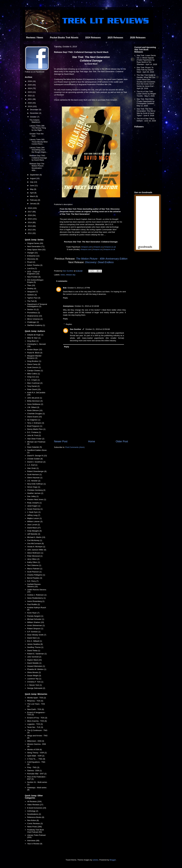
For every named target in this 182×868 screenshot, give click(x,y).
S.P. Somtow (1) (34, 632)
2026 (30, 81)
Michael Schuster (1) (36, 619)
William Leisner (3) (35, 521)
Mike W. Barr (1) (34, 338)
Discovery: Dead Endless (99, 262)
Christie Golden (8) (35, 459)
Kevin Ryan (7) (33, 613)
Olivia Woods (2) (34, 672)
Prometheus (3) (34, 313)
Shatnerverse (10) (35, 316)
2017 (30, 212)
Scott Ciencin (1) (34, 367)
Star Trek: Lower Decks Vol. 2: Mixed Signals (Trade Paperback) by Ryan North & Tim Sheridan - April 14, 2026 (147, 60)
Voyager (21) (32, 253)
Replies (69, 324)
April (32, 193)
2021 (30, 99)
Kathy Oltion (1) (34, 562)
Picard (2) (31, 262)
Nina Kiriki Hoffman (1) (36, 484)
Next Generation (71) (36, 246)
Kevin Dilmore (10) (35, 410)
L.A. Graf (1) (32, 465)
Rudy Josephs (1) (34, 503)
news (63, 275)
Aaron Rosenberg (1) (36, 601)
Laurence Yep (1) (34, 679)
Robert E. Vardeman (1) (37, 654)
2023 (30, 92)
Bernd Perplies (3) (35, 578)
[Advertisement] (91, 416)
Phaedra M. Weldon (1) (37, 669)
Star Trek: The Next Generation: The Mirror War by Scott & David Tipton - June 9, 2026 (146, 112)
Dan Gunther (76, 329)
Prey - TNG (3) (33, 767)
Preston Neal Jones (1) (37, 499)
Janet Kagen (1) (34, 506)
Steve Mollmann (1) (35, 553)
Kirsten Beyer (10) (35, 350)
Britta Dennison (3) (35, 401)
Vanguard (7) (32, 292)
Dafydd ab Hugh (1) (35, 335)
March (33, 196)
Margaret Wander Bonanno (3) (34, 357)
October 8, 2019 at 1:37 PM (79, 288)
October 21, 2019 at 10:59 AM (98, 329)
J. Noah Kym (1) (34, 512)
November (35, 113)
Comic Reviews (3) (35, 823)
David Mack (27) (34, 528)
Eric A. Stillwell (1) (35, 641)
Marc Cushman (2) (35, 383)
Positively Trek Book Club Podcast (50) (35, 831)
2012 (30, 230)
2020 (30, 103)
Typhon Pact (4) (34, 298)
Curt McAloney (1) (35, 540)
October (34, 117)
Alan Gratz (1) (33, 468)
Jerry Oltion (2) (33, 559)
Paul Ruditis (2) (33, 604)
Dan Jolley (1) (33, 496)
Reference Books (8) (36, 817)
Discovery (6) (33, 259)
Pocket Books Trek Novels (64, 38)
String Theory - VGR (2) (37, 753)
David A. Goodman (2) (36, 462)
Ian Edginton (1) (34, 420)
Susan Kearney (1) (35, 509)
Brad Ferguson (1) (35, 426)
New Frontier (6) (34, 277)
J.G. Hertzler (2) (34, 481)
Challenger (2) (33, 322)
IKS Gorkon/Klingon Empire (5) (35, 281)
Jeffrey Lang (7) (34, 515)
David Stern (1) (33, 638)
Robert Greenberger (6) (37, 471)
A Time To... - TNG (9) (36, 759)
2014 (30, 222)
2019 (30, 106)
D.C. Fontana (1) (34, 432)
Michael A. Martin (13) (36, 537)
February (34, 200)
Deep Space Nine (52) (36, 250)
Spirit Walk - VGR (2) (36, 756)
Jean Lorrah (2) (33, 525)
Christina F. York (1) (35, 682)
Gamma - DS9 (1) (34, 771)
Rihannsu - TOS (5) (35, 701)
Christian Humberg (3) (36, 490)
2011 (30, 233)
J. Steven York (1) (34, 685)
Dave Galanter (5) (34, 447)
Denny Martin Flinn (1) (36, 429)
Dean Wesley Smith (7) (37, 635)
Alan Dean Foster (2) (36, 439)
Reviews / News (35, 38)
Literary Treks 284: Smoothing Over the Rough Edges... (38, 150)
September (35, 175)
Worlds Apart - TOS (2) (37, 698)
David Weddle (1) (34, 663)
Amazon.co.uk (110, 247)
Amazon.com (87, 247)
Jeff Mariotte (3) (34, 534)
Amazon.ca (98, 247)
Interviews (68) (33, 841)
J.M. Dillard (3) (33, 407)
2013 (30, 226)
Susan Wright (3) (34, 676)
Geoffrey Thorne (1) (35, 647)
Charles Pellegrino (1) (36, 575)
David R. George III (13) (37, 456)
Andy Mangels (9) (34, 531)
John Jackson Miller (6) (37, 550)
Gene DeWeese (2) (35, 404)
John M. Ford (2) (34, 435)
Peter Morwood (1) (35, 556)
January (34, 204)
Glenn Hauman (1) (35, 478)
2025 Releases (115, 38)
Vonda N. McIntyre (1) (36, 547)
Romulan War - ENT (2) (37, 774)
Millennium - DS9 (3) (36, 741)
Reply (65, 298)
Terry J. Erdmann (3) (36, 423)
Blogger (113, 860)
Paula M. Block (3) (35, 353)
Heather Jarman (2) (35, 493)
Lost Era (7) (32, 268)
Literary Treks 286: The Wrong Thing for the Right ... (38, 128)
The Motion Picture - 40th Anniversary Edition (102, 259)
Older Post (122, 441)
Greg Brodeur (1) (34, 361)
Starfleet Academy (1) (36, 325)
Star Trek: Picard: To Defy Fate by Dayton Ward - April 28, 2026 (145, 70)
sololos (95, 860)
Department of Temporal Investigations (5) (37, 305)
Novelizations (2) (34, 814)
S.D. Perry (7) (33, 581)
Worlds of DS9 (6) (34, 750)
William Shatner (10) (36, 622)
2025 (30, 85)
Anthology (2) (33, 811)
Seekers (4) (32, 295)
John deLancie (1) (35, 398)
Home (92, 441)
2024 (30, 88)
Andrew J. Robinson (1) (37, 595)
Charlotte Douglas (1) (36, 414)
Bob (65, 288)
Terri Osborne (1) (34, 565)
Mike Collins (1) (34, 374)
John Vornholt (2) (34, 657)
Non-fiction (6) (33, 820)
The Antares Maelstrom (35, 121)
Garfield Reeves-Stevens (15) (34, 585)
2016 (30, 215)
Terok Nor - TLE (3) (35, 727)
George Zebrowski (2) (36, 688)
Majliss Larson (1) (34, 518)
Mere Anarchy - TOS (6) (37, 721)
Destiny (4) (32, 288)
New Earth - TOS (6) (36, 709)
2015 (30, 219)
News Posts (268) (34, 827)
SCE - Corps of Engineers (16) (33, 273)
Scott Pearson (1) (34, 572)
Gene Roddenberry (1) (36, 598)
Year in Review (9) (35, 844)
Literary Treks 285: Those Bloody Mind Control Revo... (38, 142)
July (32, 182)
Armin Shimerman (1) (36, 625)
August (33, 178)
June (32, 186)
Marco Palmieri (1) (35, 569)
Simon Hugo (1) (34, 487)
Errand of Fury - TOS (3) (37, 718)
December (35, 110)
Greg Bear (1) (33, 341)
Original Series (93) (35, 243)
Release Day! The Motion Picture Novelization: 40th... (37, 167)
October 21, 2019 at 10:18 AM (87, 306)
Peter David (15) (34, 389)
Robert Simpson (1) (35, 629)
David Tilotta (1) (34, 651)
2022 (30, 96)
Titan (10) (31, 285)
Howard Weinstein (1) (36, 666)
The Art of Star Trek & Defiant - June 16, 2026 (146, 120)
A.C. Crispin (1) (33, 380)
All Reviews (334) (34, 801)
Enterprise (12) (33, 256)
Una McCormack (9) (35, 543)
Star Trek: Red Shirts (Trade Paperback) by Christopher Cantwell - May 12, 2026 (146, 102)
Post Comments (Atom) (75, 447)
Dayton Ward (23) (34, 660)
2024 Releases (93, 38)
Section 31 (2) (33, 309)
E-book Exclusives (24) (37, 808)
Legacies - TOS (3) (35, 724)
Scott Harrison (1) (34, 474)
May (32, 189)
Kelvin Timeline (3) (35, 265)
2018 (30, 208)
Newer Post (61, 441)
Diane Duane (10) (34, 417)
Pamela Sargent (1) (35, 616)
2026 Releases (138, 38)
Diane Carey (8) (34, 364)
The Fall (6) (32, 301)
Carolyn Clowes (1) (35, 371)
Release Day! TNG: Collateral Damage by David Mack (38, 158)
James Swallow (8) (35, 644)
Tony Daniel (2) (33, 386)
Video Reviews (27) (35, 805)
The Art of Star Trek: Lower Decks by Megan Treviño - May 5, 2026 (146, 94)
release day (71, 275)
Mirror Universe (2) (35, 319)
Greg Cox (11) (33, 377)
